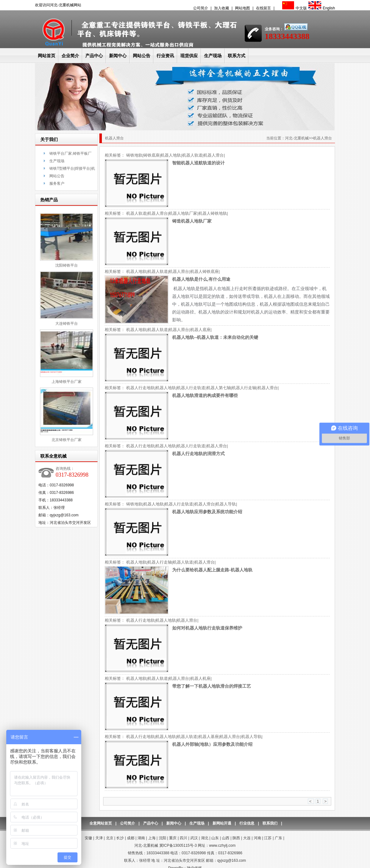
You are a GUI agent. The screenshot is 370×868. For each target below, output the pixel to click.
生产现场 (213, 56)
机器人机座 (200, 678)
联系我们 (270, 823)
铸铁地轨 (134, 155)
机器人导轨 (226, 504)
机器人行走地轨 (140, 388)
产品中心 (94, 56)
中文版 (294, 8)
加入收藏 (222, 8)
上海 (152, 838)
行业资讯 (165, 56)
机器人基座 (209, 737)
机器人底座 (200, 330)
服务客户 (57, 183)
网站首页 (47, 56)
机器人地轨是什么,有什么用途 (201, 279)
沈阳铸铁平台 (67, 265)
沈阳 (162, 838)
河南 (257, 838)
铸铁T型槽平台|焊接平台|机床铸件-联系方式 (72, 169)
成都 (131, 838)
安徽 (88, 838)
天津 (99, 838)
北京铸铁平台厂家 (67, 440)
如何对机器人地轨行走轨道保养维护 (207, 628)
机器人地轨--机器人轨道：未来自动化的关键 (215, 337)
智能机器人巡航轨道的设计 (198, 163)
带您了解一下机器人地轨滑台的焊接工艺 (212, 686)
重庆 (173, 838)
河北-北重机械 (297, 138)
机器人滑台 (214, 155)
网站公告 (142, 56)
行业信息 (247, 823)
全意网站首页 (101, 823)
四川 (183, 838)
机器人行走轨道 (191, 388)
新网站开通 (222, 823)
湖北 (205, 838)
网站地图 (242, 8)
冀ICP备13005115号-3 (178, 845)
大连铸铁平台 (67, 324)
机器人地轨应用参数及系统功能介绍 (207, 512)
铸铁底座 (152, 155)
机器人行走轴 (244, 388)
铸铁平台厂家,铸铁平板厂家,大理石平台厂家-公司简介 (71, 154)
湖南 (141, 838)
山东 (215, 838)
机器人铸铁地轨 (213, 213)
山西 (226, 838)
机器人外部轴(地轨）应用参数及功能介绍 (212, 744)
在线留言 (263, 8)
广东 (278, 838)
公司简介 (201, 8)
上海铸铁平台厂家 (67, 382)
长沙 (120, 838)
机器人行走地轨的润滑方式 (198, 454)
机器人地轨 (171, 155)
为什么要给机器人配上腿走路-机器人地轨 (212, 570)
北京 (110, 838)
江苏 (268, 838)
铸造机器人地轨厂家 (192, 221)
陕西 (236, 838)
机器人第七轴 (219, 388)
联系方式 (237, 56)
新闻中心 (118, 56)
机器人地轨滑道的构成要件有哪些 (205, 395)
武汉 (194, 838)
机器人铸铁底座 (205, 271)
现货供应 (189, 56)
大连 (247, 838)
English (321, 8)
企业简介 (70, 56)
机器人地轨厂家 (183, 213)
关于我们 (49, 139)
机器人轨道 (192, 155)
